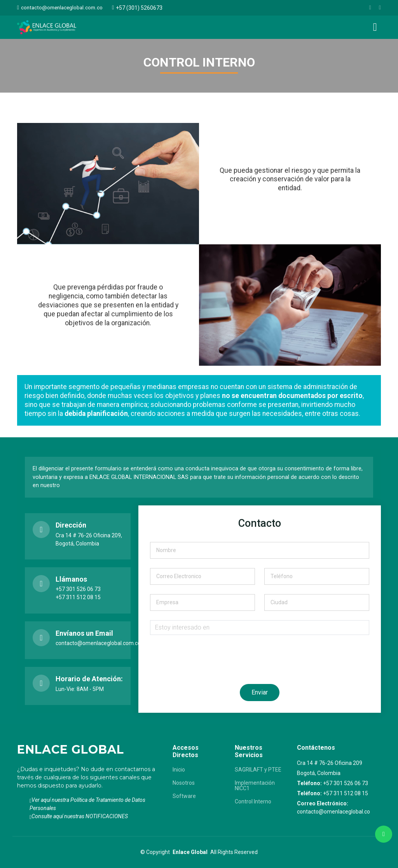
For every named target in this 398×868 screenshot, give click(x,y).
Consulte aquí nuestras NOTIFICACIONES (80, 816)
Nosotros (184, 783)
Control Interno (253, 801)
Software (184, 796)
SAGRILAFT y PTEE (258, 770)
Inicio (179, 770)
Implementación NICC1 (255, 786)
